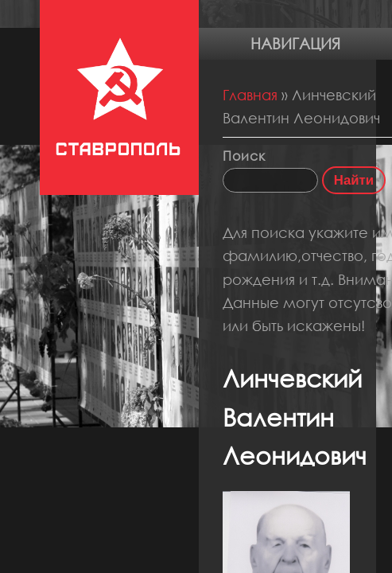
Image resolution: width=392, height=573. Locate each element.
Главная (250, 95)
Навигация (295, 43)
